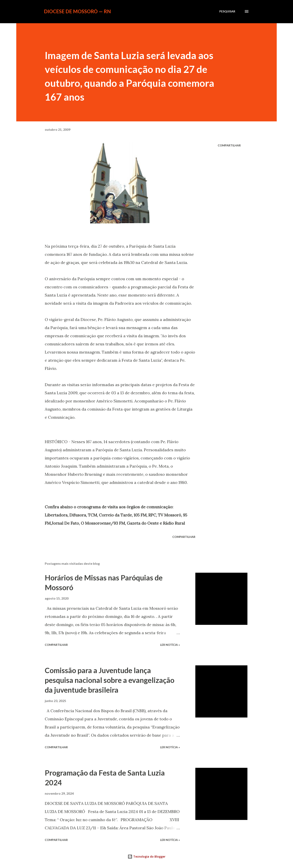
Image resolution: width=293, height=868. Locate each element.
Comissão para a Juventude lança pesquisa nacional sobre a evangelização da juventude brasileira (110, 680)
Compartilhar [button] (229, 145)
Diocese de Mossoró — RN (77, 11)
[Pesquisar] (227, 11)
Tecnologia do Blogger (146, 856)
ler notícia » (170, 645)
